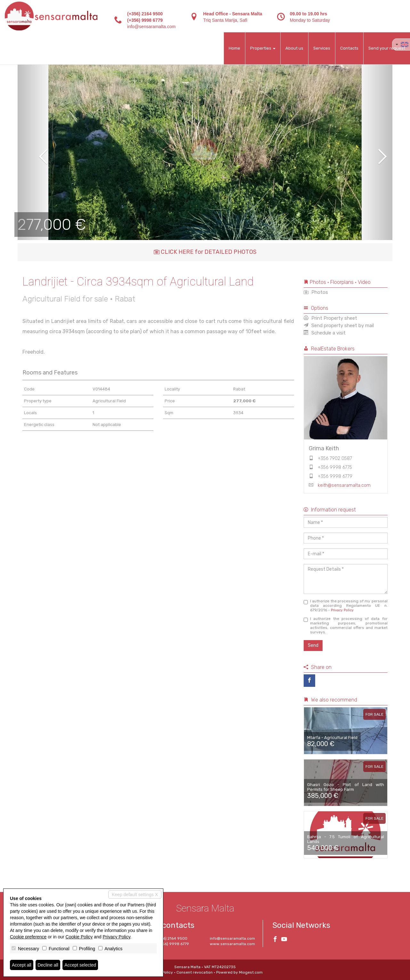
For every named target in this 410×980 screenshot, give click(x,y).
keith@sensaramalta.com (344, 485)
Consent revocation (195, 972)
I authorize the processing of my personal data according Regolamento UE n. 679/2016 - (346, 606)
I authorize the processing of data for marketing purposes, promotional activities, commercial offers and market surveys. (346, 625)
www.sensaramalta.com (232, 944)
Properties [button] (263, 48)
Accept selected (80, 965)
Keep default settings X (135, 895)
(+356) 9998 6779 (145, 20)
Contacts (349, 48)
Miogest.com (251, 972)
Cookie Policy (79, 937)
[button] (36, 152)
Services (322, 48)
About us (294, 48)
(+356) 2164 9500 (145, 14)
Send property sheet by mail (339, 325)
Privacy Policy (342, 610)
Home (234, 48)
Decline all (48, 965)
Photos (316, 292)
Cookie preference (28, 937)
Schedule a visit (325, 333)
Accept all (22, 965)
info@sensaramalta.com (151, 27)
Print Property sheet (330, 318)
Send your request (387, 48)
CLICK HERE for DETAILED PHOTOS (205, 252)
